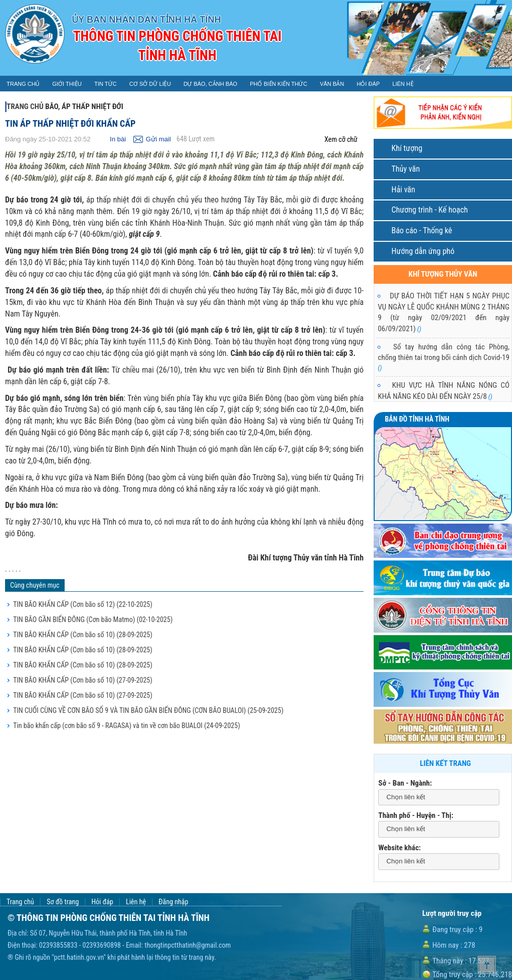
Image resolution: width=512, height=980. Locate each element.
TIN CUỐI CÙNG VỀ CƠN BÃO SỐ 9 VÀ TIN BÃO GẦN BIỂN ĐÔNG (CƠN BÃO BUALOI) (148, 710)
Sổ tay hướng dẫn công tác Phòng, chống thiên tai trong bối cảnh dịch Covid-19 (444, 357)
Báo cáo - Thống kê (422, 230)
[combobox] (439, 797)
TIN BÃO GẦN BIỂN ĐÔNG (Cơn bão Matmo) (93, 620)
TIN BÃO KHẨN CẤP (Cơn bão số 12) (83, 604)
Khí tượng (407, 148)
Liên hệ (136, 902)
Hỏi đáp (102, 902)
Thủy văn (405, 169)
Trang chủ (25, 107)
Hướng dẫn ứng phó (423, 251)
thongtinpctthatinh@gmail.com (188, 945)
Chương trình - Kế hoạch (429, 210)
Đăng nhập (173, 902)
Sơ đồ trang (63, 902)
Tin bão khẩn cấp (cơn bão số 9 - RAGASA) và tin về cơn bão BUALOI (126, 726)
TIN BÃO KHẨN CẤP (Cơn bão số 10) (83, 635)
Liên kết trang (446, 763)
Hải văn (403, 190)
